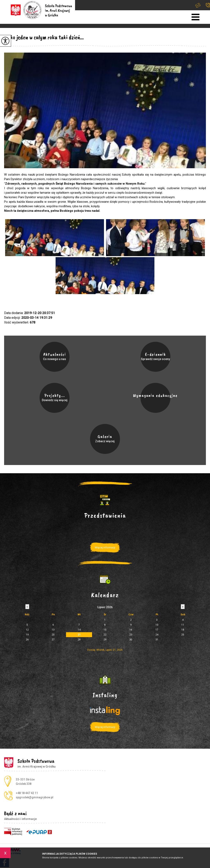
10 (157, 625)
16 (131, 630)
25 (183, 635)
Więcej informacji (105, 547)
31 (157, 640)
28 (79, 640)
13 (53, 630)
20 (53, 635)
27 (53, 640)
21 (79, 635)
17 (157, 630)
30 (131, 640)
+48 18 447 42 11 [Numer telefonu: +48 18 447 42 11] (27, 793)
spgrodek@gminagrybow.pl (198, 5)
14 (79, 630)
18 (183, 630)
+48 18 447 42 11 (208, 5)
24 (157, 635)
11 (183, 625)
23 (131, 635)
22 (105, 635)
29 (105, 640)
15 (105, 630)
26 (27, 640)
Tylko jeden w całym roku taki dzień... (44, 37)
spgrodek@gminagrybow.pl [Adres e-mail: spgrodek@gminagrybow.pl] (35, 797)
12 (27, 630)
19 (27, 635)
